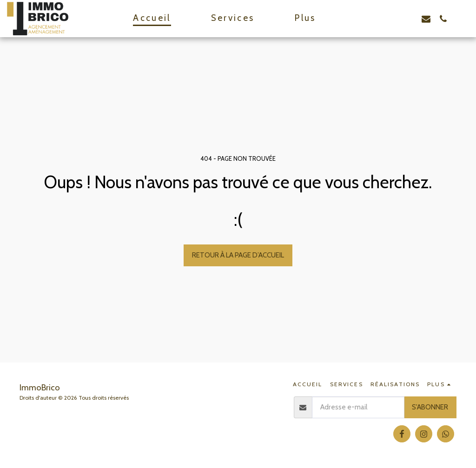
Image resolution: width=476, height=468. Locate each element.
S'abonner (430, 407)
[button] (374, 19)
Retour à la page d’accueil (238, 255)
